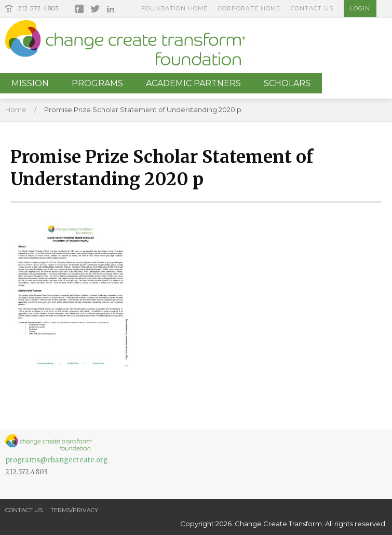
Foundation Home (174, 8)
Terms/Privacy (74, 510)
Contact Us (312, 8)
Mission (30, 83)
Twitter (95, 9)
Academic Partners (193, 83)
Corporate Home (249, 8)
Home (16, 109)
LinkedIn (111, 9)
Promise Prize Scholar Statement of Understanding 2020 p (143, 109)
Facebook (79, 9)
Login (360, 8)
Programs (97, 83)
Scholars (287, 83)
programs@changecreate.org (57, 460)
